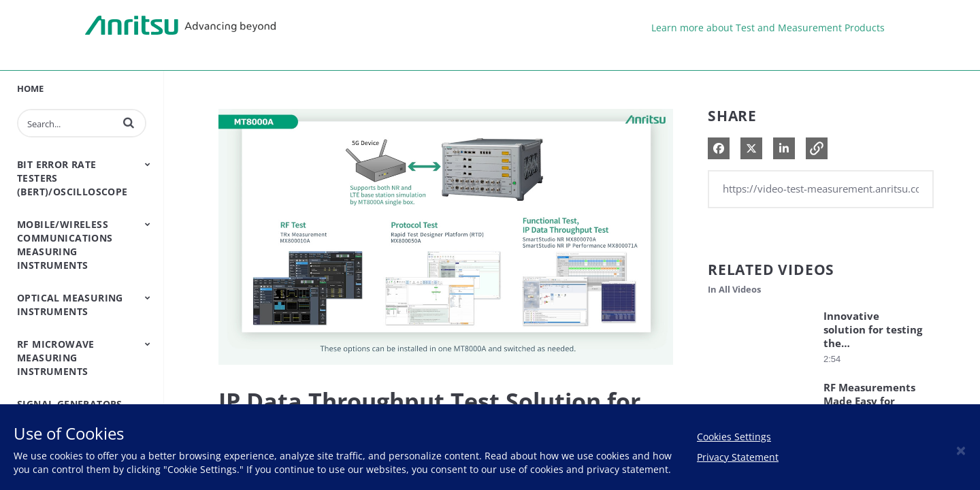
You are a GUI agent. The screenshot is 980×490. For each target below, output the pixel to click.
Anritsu (180, 26)
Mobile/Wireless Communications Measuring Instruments (65, 245)
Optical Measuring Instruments (70, 305)
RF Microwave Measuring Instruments (56, 358)
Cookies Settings (734, 437)
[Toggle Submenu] (148, 164)
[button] (129, 122)
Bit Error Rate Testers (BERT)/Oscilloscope (72, 178)
